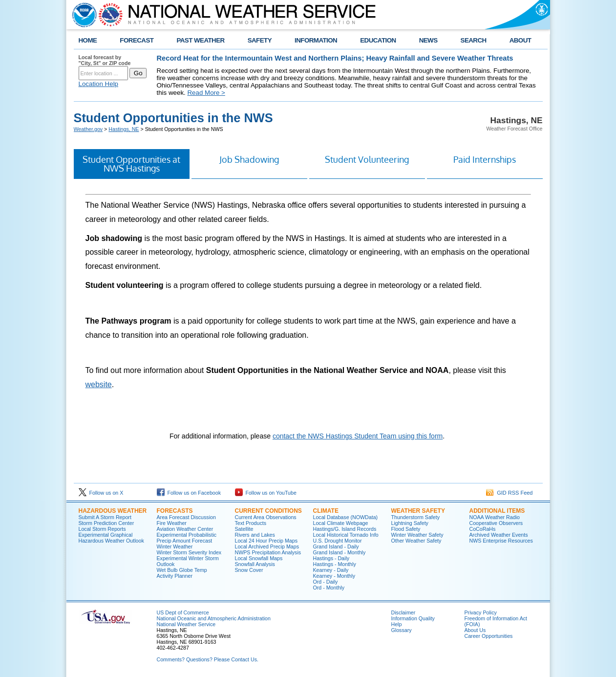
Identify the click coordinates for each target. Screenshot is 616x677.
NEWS (428, 40)
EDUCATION (378, 40)
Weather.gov (88, 129)
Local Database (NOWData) (346, 517)
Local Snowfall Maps (259, 558)
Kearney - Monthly (334, 576)
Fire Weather (172, 523)
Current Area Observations (266, 517)
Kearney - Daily (331, 570)
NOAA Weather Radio (495, 517)
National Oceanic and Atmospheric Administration (214, 618)
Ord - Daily (326, 582)
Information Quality (413, 618)
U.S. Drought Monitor (338, 541)
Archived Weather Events (499, 535)
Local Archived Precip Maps (267, 546)
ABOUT (520, 40)
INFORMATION (316, 40)
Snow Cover (249, 570)
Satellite (244, 529)
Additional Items (497, 511)
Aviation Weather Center (185, 529)
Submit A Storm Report (105, 517)
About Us (475, 630)
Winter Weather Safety (417, 535)
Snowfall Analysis (255, 564)
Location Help (99, 84)
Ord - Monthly (329, 588)
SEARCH (474, 40)
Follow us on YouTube (266, 493)
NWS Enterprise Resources (501, 541)
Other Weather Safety (416, 541)
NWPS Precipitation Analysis (268, 552)
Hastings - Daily (331, 558)
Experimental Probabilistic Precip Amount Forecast (187, 538)
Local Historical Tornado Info (346, 535)
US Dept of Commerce (183, 612)
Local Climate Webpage (341, 523)
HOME (88, 40)
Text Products (251, 523)
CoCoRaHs (483, 529)
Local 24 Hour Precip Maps (266, 541)
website (99, 384)
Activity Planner (175, 576)
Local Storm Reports (102, 529)
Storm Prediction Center (106, 523)
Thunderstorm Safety (416, 517)
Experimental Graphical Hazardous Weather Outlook (111, 538)
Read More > (206, 93)
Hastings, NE (124, 129)
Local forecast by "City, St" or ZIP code (105, 60)
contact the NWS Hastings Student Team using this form (358, 436)
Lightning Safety (410, 523)
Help (397, 624)
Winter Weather (175, 546)
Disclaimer (404, 612)
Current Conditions (268, 511)
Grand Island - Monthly (340, 552)
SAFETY (260, 40)
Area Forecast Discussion (186, 517)
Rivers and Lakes (255, 535)
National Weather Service (186, 624)
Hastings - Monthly (335, 564)
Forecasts (175, 511)
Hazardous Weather (113, 511)
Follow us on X (101, 493)
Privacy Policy (481, 612)
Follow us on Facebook (189, 493)
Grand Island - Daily (336, 546)
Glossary (402, 630)
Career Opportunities (489, 636)
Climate (326, 511)
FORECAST (137, 40)
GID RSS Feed (509, 493)
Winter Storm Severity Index (189, 552)
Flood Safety (406, 529)
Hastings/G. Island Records (345, 529)
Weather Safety (418, 511)
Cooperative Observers (496, 523)
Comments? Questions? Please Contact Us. (208, 659)
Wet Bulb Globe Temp (182, 570)
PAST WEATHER (200, 40)
